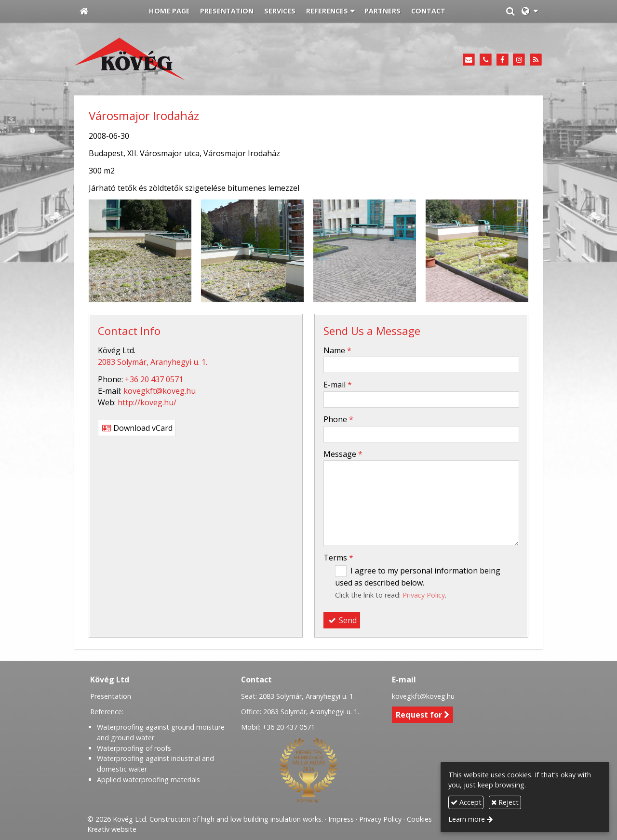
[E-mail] (469, 60)
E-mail (338, 385)
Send (342, 620)
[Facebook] (503, 60)
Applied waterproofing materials (148, 780)
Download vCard (137, 428)
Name (337, 350)
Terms (338, 558)
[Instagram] (519, 60)
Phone (338, 419)
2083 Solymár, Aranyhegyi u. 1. (153, 362)
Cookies (419, 819)
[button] (530, 12)
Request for (423, 715)
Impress (341, 819)
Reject (505, 802)
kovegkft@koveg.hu (160, 391)
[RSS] (536, 60)
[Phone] (486, 60)
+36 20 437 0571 (154, 379)
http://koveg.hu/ (147, 402)
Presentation (111, 696)
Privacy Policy (424, 595)
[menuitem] (169, 12)
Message (343, 454)
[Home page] (84, 12)
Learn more (467, 819)
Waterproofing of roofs (134, 748)
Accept (466, 802)
